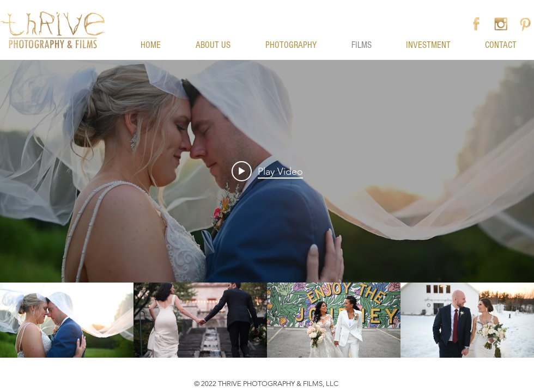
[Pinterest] (525, 24)
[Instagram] (501, 24)
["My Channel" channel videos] (267, 320)
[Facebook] (476, 24)
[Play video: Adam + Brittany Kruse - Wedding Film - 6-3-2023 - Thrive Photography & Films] (267, 171)
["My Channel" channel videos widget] (267, 209)
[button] (267, 6)
